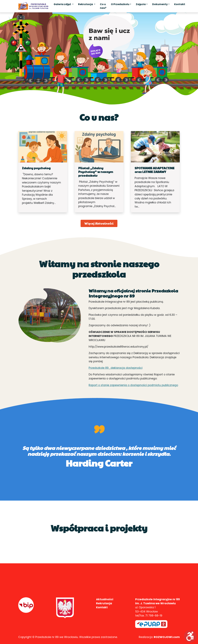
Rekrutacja (104, 603)
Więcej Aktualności (99, 223)
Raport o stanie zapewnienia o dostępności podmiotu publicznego (133, 385)
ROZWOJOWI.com (167, 637)
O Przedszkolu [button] (120, 4)
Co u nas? (103, 6)
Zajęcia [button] (141, 4)
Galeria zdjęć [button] (63, 4)
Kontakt (180, 4)
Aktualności (105, 599)
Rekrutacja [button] (86, 4)
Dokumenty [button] (160, 4)
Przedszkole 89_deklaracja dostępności (116, 368)
